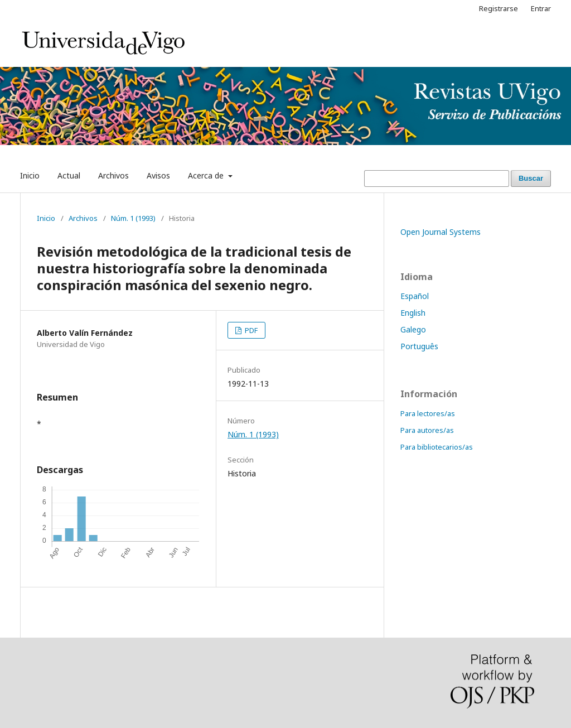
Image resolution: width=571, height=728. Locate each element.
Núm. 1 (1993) (133, 218)
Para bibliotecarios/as (437, 447)
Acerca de (207, 175)
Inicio (30, 175)
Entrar (541, 8)
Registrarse (499, 8)
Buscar (531, 178)
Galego (413, 329)
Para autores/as (427, 430)
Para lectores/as (428, 413)
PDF (250, 330)
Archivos (113, 175)
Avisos (158, 175)
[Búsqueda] (437, 179)
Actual (69, 175)
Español (415, 296)
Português (419, 346)
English (413, 313)
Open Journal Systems (441, 232)
